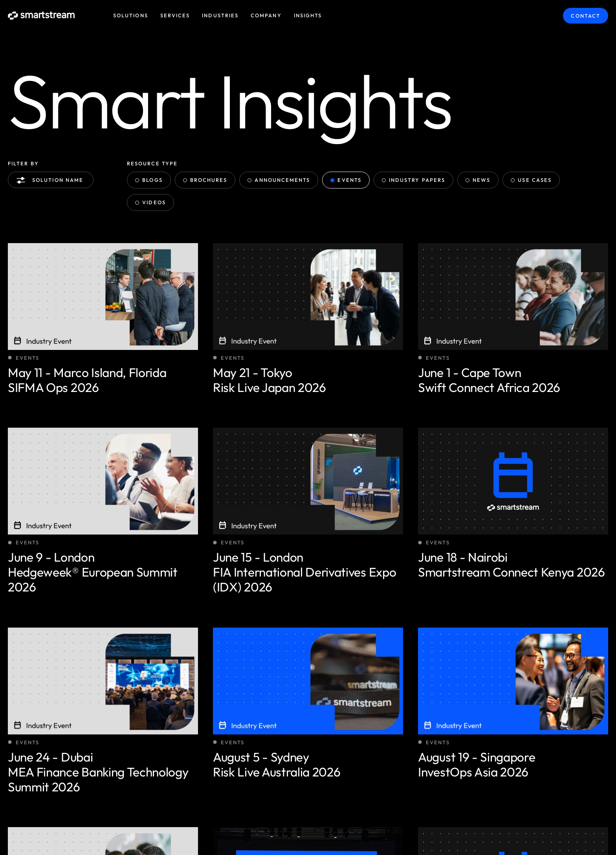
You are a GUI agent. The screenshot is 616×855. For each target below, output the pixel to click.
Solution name (52, 180)
